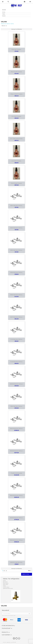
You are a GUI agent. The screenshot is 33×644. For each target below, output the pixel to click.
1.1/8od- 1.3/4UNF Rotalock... (17, 94)
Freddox (4, 14)
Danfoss (4, 12)
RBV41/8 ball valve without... (16, 540)
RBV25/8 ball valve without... (17, 451)
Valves (4, 10)
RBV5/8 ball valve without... (17, 272)
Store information (9, 626)
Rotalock (4, 16)
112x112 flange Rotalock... (17, 183)
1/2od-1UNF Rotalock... (16, 49)
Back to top (27, 574)
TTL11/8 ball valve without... (17, 339)
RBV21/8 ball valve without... (16, 429)
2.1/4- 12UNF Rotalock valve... (16, 139)
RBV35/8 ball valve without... (17, 518)
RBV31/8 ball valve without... (16, 495)
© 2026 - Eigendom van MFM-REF (9, 642)
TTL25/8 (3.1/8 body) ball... (16, 473)
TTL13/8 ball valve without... (17, 362)
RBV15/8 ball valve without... (17, 384)
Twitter (16, 638)
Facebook (14, 638)
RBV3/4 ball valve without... (16, 295)
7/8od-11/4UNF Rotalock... (17, 72)
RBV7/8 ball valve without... (16, 317)
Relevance (4, 26)
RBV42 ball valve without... (17, 406)
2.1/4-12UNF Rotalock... (17, 116)
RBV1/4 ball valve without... (16, 206)
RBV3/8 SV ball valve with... (17, 562)
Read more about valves (7, 24)
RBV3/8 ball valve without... (16, 228)
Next (30, 571)
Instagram (19, 638)
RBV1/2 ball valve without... (16, 250)
